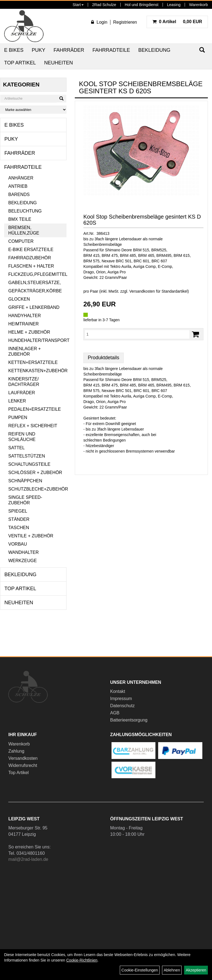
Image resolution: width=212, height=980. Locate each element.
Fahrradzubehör (30, 258)
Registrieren (125, 22)
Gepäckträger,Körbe (35, 291)
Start (78, 5)
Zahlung (16, 751)
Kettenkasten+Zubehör (37, 371)
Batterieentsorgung (129, 720)
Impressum (121, 699)
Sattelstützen (27, 456)
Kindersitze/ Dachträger (24, 382)
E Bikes (14, 50)
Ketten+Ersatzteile (33, 362)
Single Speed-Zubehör (25, 500)
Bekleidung (154, 50)
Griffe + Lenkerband (34, 307)
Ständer (19, 519)
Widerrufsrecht (23, 765)
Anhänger (21, 178)
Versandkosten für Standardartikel (159, 291)
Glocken (19, 299)
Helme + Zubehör (29, 332)
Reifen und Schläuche (22, 437)
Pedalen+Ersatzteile (35, 409)
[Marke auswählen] (33, 110)
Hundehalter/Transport (37, 340)
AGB (115, 713)
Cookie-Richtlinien (82, 960)
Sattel (16, 448)
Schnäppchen (25, 481)
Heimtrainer (23, 324)
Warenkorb (198, 5)
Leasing (174, 5)
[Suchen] (61, 99)
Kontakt (118, 691)
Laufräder (22, 393)
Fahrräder (69, 50)
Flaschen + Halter (31, 266)
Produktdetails (104, 358)
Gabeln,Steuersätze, (35, 283)
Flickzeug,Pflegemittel (37, 274)
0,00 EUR (177, 22)
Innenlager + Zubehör (25, 351)
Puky (39, 50)
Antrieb (18, 186)
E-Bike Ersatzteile (31, 250)
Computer (21, 241)
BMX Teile (20, 219)
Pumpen (18, 417)
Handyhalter (25, 316)
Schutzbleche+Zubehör (37, 489)
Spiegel (18, 511)
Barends (19, 194)
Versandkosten (23, 758)
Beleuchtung (25, 211)
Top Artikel (20, 63)
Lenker (17, 401)
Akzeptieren (196, 970)
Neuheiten (59, 63)
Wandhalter (23, 552)
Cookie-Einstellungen (140, 970)
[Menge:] (137, 334)
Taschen (19, 528)
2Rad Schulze (104, 5)
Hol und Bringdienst (142, 5)
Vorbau (18, 544)
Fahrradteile (111, 50)
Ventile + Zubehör (31, 536)
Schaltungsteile (29, 464)
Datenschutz (122, 706)
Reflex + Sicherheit (33, 426)
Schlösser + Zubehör (35, 473)
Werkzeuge (22, 561)
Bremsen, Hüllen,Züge (24, 230)
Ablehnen (172, 970)
